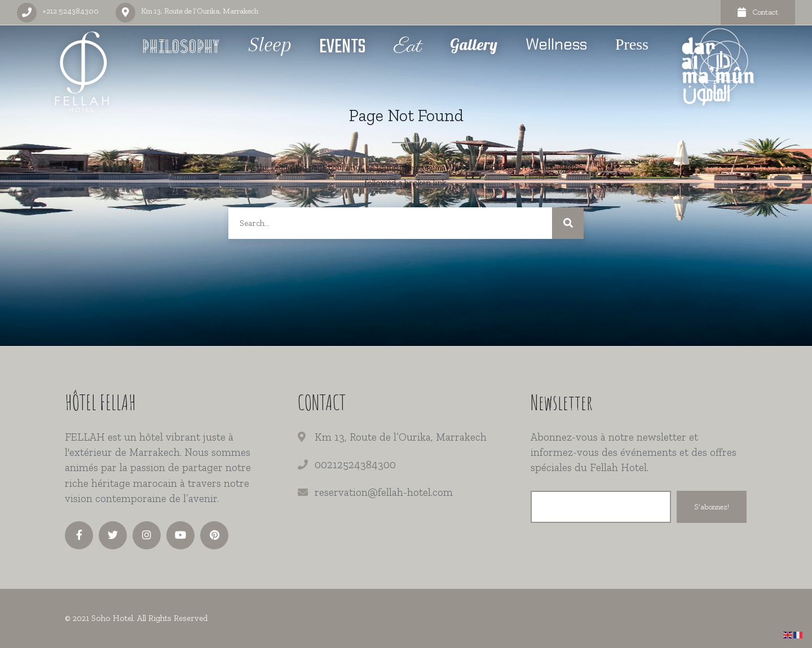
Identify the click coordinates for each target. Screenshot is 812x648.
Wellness (556, 44)
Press (632, 44)
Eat (408, 46)
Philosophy (182, 49)
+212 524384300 (70, 11)
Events (342, 47)
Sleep (270, 45)
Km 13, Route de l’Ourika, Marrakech (200, 11)
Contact (758, 12)
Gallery (474, 44)
